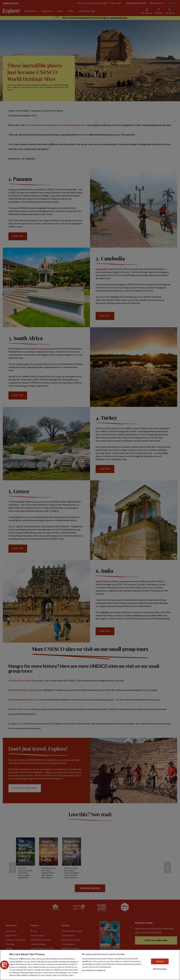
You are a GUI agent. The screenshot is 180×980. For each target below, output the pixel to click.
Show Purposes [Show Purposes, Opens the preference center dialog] (160, 969)
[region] (90, 965)
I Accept (160, 961)
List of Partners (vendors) (94, 970)
